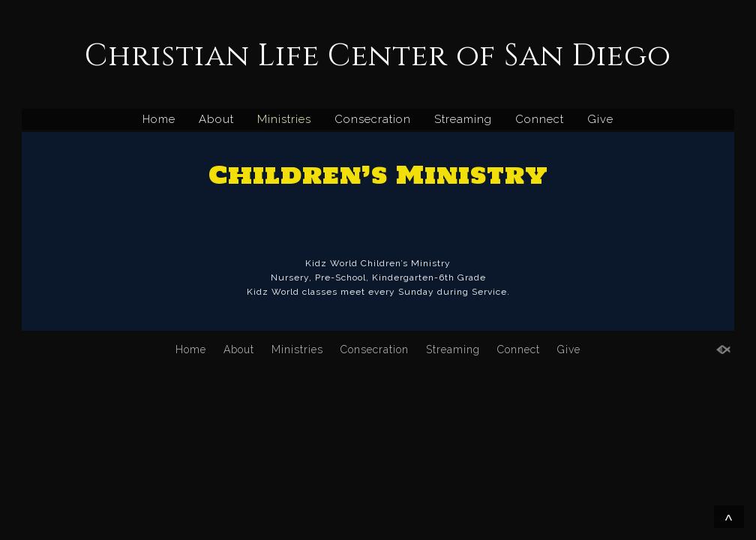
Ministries (284, 119)
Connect (540, 119)
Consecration (373, 119)
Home (159, 119)
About (216, 119)
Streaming (463, 119)
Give (600, 119)
